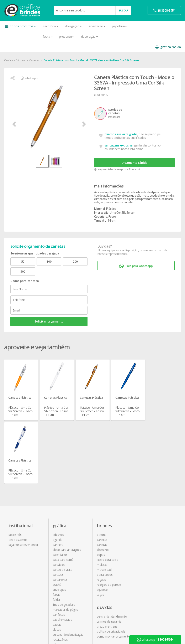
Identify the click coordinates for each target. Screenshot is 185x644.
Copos (101, 481)
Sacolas (58, 576)
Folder (57, 526)
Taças (100, 521)
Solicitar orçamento (49, 311)
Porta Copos (105, 501)
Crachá (57, 511)
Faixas (57, 521)
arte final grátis (151, 559)
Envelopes (59, 516)
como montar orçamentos (158, 481)
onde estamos (18, 466)
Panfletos (59, 541)
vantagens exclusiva (119, 135)
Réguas (101, 506)
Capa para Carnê (63, 486)
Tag (55, 591)
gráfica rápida (168, 26)
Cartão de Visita (63, 496)
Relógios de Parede (109, 511)
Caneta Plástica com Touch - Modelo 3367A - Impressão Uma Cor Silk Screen (91, 50)
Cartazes (58, 501)
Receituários (60, 566)
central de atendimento (156, 461)
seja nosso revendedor (23, 471)
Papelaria (120, 26)
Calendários (60, 481)
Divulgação (73, 26)
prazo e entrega (151, 471)
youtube (149, 537)
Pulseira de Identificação (68, 561)
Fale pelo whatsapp (136, 256)
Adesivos (59, 461)
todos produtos (20, 26)
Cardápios (59, 491)
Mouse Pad (104, 496)
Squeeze (102, 516)
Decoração (89, 36)
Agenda (58, 466)
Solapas (58, 586)
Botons (101, 461)
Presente (67, 36)
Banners (58, 471)
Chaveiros (103, 476)
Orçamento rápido (134, 152)
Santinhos (59, 581)
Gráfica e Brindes (15, 50)
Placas (57, 556)
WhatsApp (155, 640)
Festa (48, 36)
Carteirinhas (60, 506)
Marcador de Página (66, 536)
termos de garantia (154, 466)
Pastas (57, 551)
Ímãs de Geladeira (64, 531)
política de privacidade (155, 476)
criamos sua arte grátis (121, 124)
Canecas (102, 466)
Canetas (34, 50)
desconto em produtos (156, 564)
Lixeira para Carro (108, 486)
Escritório (51, 26)
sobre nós (15, 461)
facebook (150, 526)
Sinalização (97, 26)
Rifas (56, 571)
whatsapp (29, 68)
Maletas (102, 491)
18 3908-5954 (152, 504)
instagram (150, 531)
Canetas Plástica (20, 387)
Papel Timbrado (63, 546)
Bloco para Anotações (67, 476)
